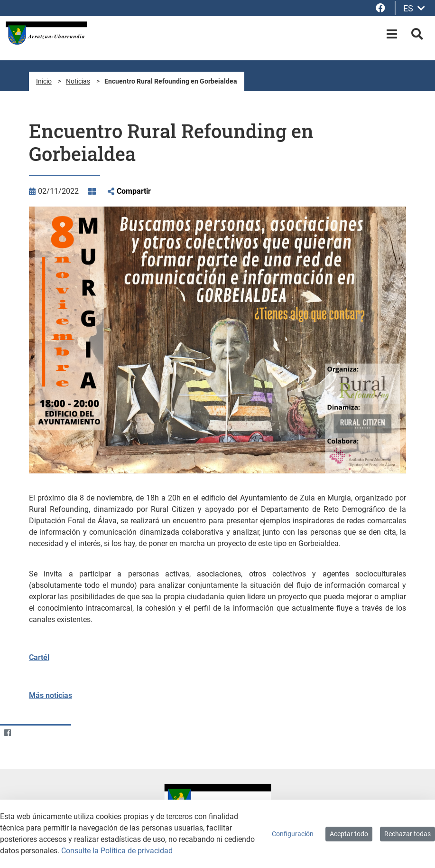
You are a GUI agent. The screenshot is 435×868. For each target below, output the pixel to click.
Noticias (78, 81)
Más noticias (51, 695)
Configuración (293, 834)
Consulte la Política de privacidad (117, 851)
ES (414, 8)
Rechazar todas (407, 834)
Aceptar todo (349, 834)
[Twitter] (26, 733)
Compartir (134, 191)
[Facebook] (7, 733)
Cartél (39, 657)
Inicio (44, 81)
